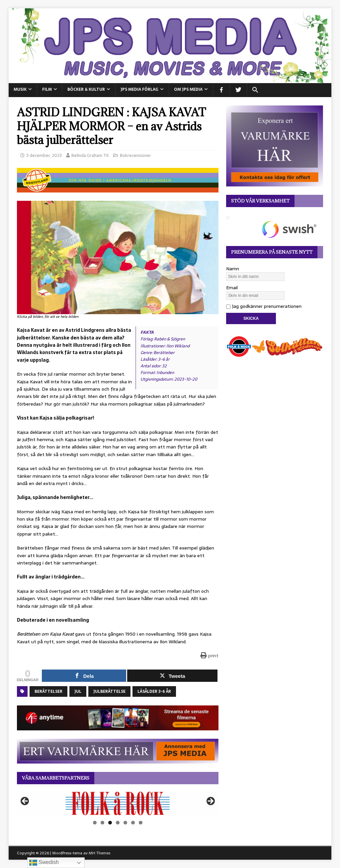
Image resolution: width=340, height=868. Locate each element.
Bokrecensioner (135, 155)
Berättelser (48, 691)
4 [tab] (118, 823)
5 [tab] (125, 823)
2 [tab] (102, 823)
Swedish (44, 863)
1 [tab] (95, 823)
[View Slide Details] (118, 803)
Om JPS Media (188, 89)
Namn (233, 269)
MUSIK (20, 89)
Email (232, 288)
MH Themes (99, 853)
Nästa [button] (210, 802)
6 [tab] (133, 823)
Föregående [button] (25, 802)
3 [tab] (110, 823)
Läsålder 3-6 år (154, 691)
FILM (47, 89)
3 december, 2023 (44, 155)
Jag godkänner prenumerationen (264, 306)
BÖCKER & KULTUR (86, 89)
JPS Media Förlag (139, 89)
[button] (255, 90)
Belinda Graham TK (90, 155)
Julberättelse (109, 691)
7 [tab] (141, 823)
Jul (78, 691)
